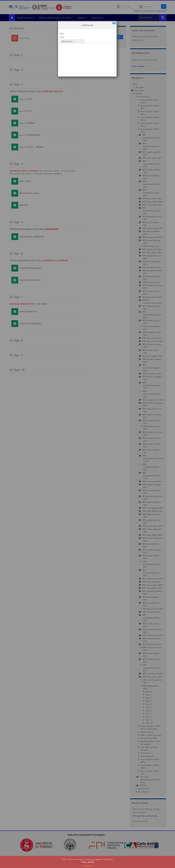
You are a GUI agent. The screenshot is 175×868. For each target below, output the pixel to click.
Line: (62, 37)
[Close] (114, 23)
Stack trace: (67, 41)
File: (62, 34)
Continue (87, 866)
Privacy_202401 (87, 862)
